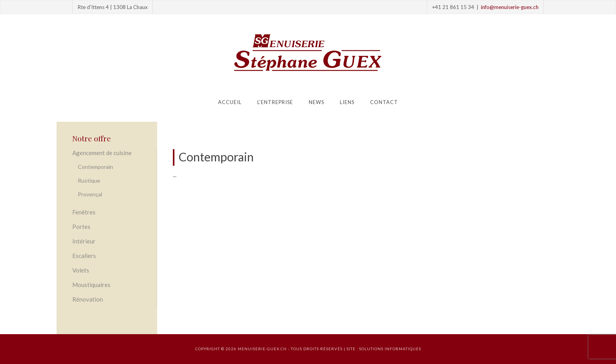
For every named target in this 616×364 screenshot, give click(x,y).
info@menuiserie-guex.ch (510, 7)
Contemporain (95, 167)
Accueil (230, 102)
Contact (384, 102)
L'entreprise (275, 102)
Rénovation (88, 299)
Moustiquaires (91, 285)
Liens (347, 102)
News (316, 102)
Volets (81, 270)
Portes (81, 227)
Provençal (90, 194)
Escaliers (84, 256)
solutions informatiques (390, 349)
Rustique (89, 180)
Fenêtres (84, 212)
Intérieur (84, 241)
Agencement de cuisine (102, 153)
